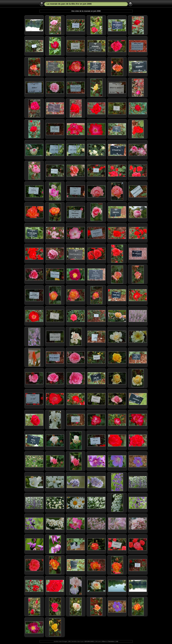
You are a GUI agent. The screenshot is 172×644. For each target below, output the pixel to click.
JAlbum (104, 641)
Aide (117, 641)
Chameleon (111, 641)
